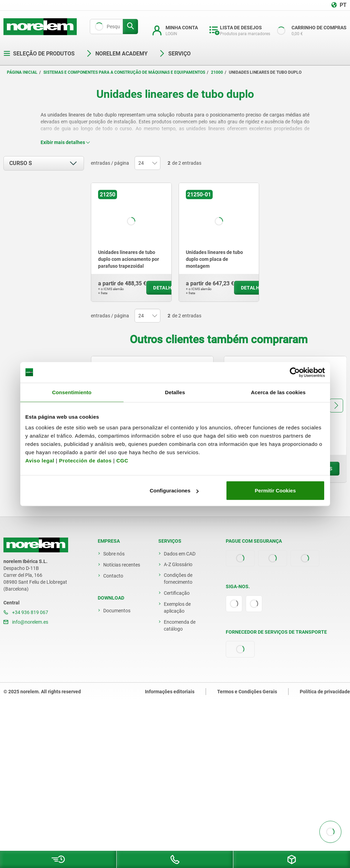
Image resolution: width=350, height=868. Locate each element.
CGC (122, 461)
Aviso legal (40, 461)
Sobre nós (114, 554)
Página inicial (22, 72)
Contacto (113, 576)
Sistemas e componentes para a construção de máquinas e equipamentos (124, 72)
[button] (336, 406)
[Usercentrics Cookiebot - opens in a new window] (295, 372)
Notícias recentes (122, 565)
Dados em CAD (180, 554)
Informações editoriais (170, 692)
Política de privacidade (325, 692)
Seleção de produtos (39, 54)
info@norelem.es (26, 622)
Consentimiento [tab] (72, 392)
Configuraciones (174, 491)
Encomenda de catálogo (180, 625)
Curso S (21, 163)
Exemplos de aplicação (177, 607)
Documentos (117, 611)
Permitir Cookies (275, 491)
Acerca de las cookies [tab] (278, 392)
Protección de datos (85, 461)
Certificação (177, 593)
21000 (217, 72)
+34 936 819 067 (26, 612)
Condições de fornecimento (178, 579)
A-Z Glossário (178, 564)
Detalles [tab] (175, 392)
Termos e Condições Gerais (247, 692)
